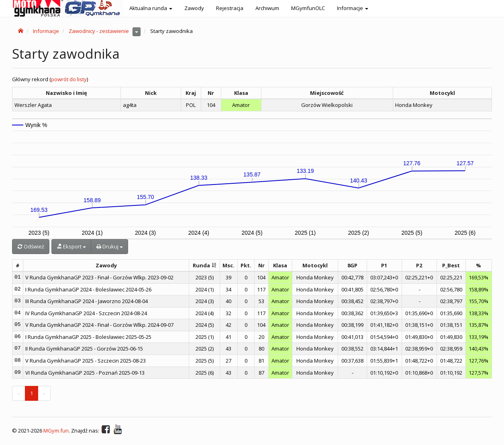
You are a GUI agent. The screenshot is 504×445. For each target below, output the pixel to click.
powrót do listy (69, 79)
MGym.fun (56, 431)
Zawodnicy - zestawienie (99, 31)
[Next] (44, 393)
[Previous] (19, 393)
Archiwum (267, 8)
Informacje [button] (353, 8)
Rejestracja (230, 8)
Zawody (194, 8)
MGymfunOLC (308, 8)
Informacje (46, 31)
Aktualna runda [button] (151, 8)
